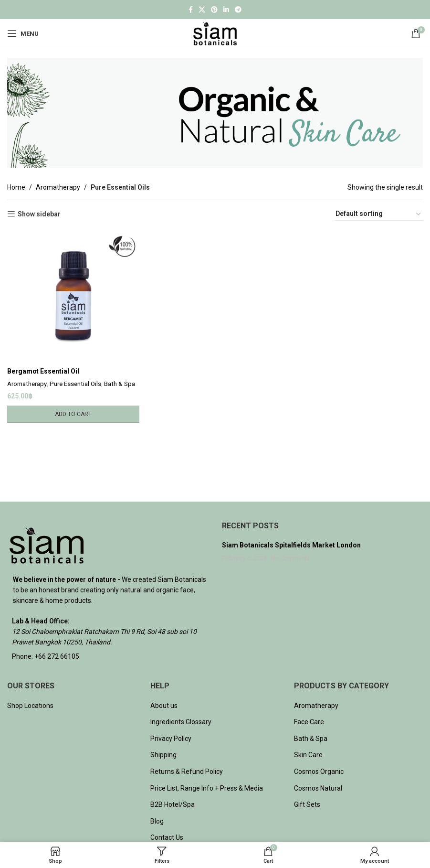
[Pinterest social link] (214, 10)
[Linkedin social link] (226, 10)
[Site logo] (215, 33)
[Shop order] (379, 214)
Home (16, 187)
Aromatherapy (58, 187)
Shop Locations (30, 706)
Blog (157, 821)
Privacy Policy (171, 739)
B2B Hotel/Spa (173, 804)
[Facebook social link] (191, 10)
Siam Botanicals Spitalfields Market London (291, 545)
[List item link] (107, 656)
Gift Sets (307, 804)
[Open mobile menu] (23, 33)
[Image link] (47, 544)
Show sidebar (39, 214)
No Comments (290, 558)
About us (164, 706)
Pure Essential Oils (75, 384)
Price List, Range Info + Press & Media (207, 788)
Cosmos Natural (318, 788)
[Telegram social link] (238, 10)
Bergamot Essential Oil (43, 371)
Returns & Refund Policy (187, 772)
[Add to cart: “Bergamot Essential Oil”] (73, 414)
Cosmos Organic (319, 772)
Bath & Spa (120, 384)
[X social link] (202, 10)
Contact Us (167, 837)
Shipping (163, 755)
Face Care (309, 722)
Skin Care (308, 755)
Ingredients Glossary (181, 722)
